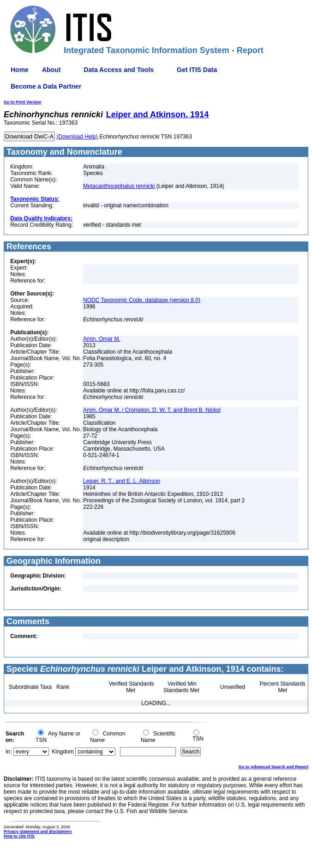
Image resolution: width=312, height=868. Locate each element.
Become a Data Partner (46, 86)
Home (20, 70)
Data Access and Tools (119, 70)
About (51, 70)
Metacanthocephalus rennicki (119, 186)
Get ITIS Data (197, 70)
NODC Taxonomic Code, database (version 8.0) (142, 300)
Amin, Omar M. (102, 339)
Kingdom (63, 752)
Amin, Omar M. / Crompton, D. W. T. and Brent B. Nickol (152, 410)
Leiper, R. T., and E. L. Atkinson (122, 481)
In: (9, 752)
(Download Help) (77, 137)
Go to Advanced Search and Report (273, 767)
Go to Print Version (23, 102)
